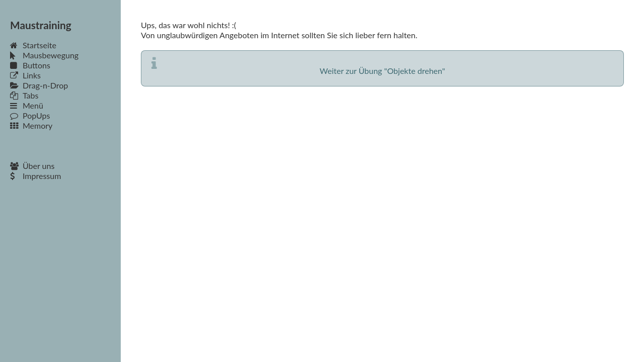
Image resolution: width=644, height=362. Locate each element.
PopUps (30, 115)
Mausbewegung (44, 55)
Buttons (30, 65)
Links (25, 75)
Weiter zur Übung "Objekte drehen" (382, 71)
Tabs (24, 95)
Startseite (33, 45)
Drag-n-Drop (39, 85)
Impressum (35, 176)
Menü (27, 105)
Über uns (32, 166)
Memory (31, 125)
